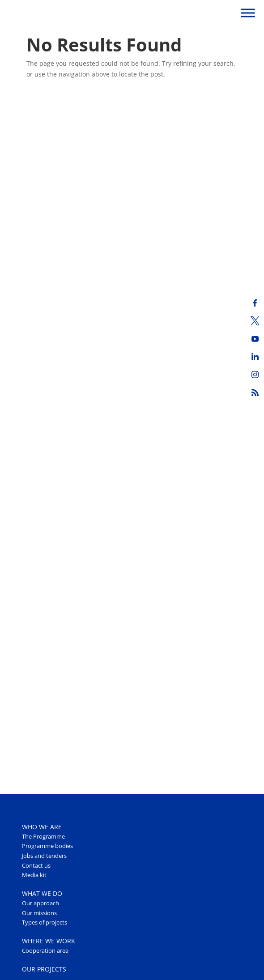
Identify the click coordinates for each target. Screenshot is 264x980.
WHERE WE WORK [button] (49, 941)
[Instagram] (255, 375)
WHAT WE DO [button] (42, 893)
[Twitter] (255, 321)
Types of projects (45, 922)
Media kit (34, 875)
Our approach (40, 903)
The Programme (43, 837)
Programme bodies (47, 846)
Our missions (39, 913)
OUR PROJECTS (44, 969)
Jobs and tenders (44, 856)
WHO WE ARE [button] (42, 827)
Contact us (36, 866)
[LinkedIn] (255, 357)
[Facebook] (255, 303)
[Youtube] (255, 339)
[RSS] (255, 392)
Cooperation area (45, 951)
